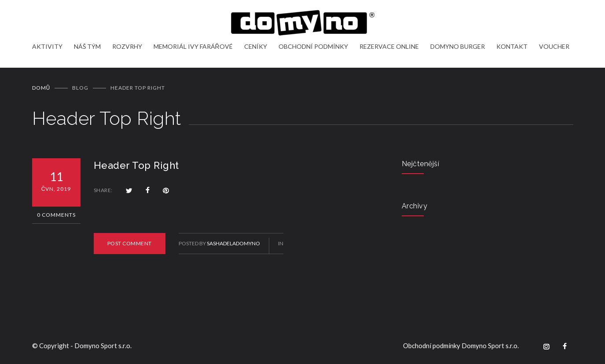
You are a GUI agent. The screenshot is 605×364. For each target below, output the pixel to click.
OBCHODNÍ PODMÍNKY (313, 46)
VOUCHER (554, 46)
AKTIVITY (47, 46)
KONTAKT (512, 46)
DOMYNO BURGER (458, 46)
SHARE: (103, 190)
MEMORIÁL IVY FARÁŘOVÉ (193, 46)
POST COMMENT (130, 243)
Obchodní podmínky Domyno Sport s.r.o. (461, 346)
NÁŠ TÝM (87, 46)
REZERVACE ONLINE (389, 46)
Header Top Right (136, 165)
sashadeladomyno (233, 243)
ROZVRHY (127, 46)
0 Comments (56, 215)
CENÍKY (256, 46)
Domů (41, 88)
